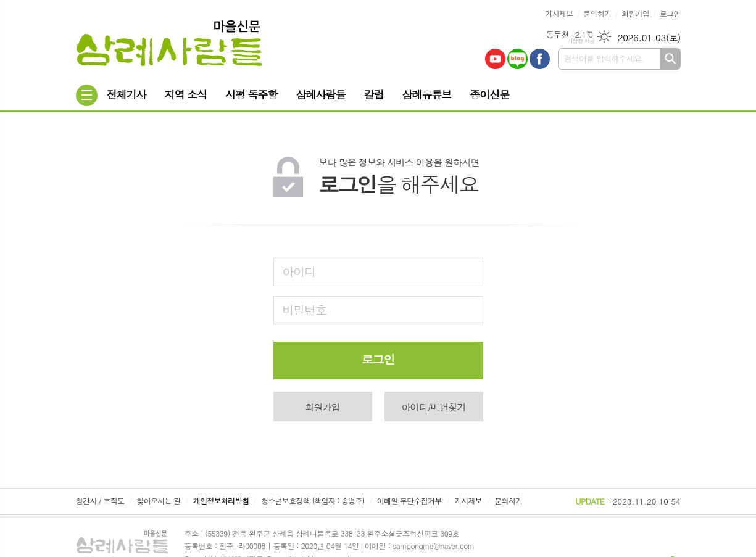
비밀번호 (305, 309)
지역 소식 (185, 94)
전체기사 (127, 94)
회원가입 (635, 13)
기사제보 (559, 13)
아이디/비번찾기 (433, 407)
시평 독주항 (251, 94)
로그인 (670, 13)
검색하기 (671, 59)
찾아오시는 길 (159, 501)
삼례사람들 (321, 94)
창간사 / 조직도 (100, 501)
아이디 (299, 271)
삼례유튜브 (426, 94)
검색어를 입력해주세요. (604, 58)
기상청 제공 (581, 41)
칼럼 (373, 94)
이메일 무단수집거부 (409, 501)
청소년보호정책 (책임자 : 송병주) (313, 501)
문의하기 (597, 13)
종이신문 (489, 94)
